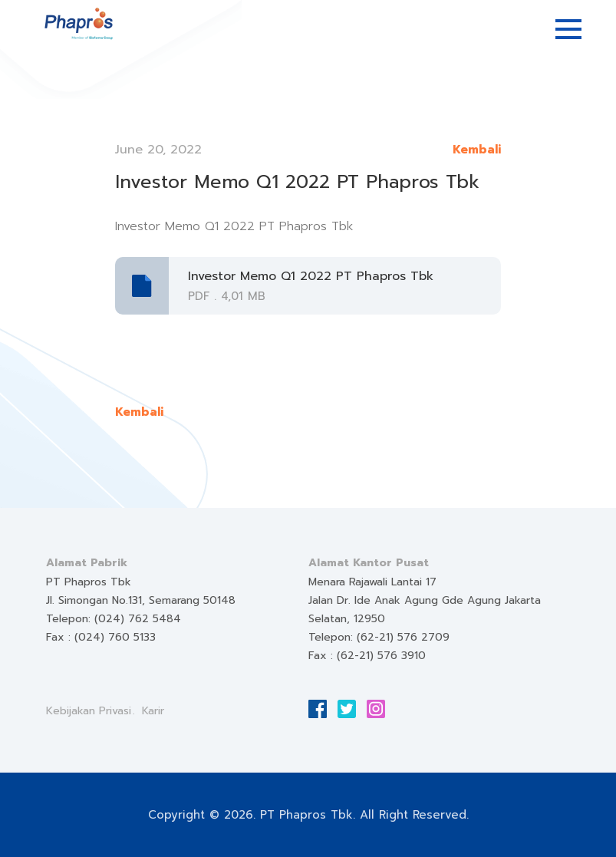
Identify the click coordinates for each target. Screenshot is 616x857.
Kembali (477, 150)
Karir (153, 711)
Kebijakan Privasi (89, 711)
